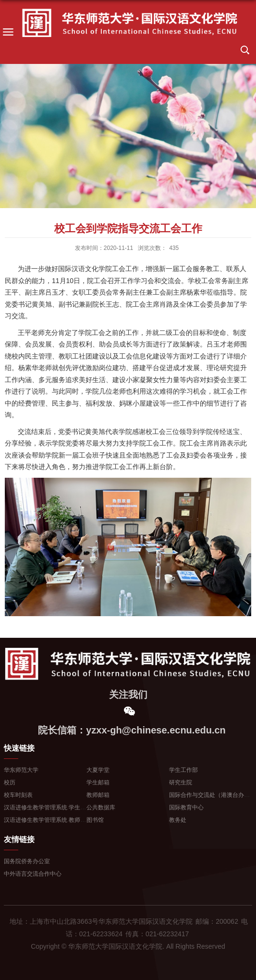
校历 (10, 782)
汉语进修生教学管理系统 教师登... (47, 820)
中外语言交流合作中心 (33, 874)
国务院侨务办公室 (27, 861)
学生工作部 (183, 770)
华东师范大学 (21, 770)
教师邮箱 (98, 795)
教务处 (178, 820)
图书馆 (95, 820)
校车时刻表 (18, 795)
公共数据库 (101, 807)
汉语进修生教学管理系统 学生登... (47, 807)
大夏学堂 (98, 770)
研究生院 (181, 782)
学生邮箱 (98, 782)
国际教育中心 (186, 807)
